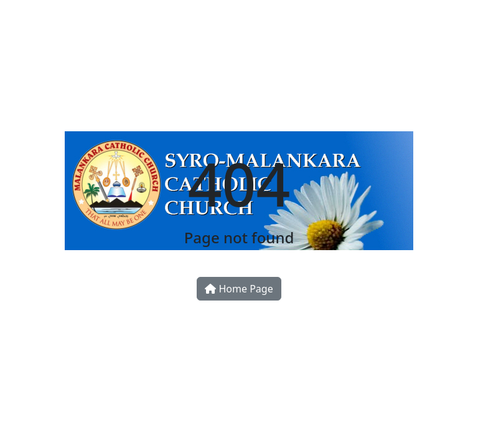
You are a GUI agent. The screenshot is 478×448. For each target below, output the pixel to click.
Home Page (239, 289)
